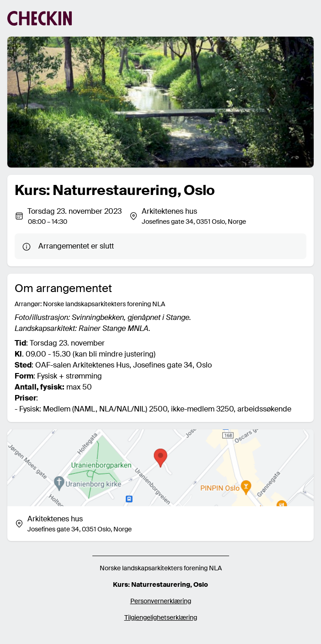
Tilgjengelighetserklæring (161, 617)
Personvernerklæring (161, 601)
